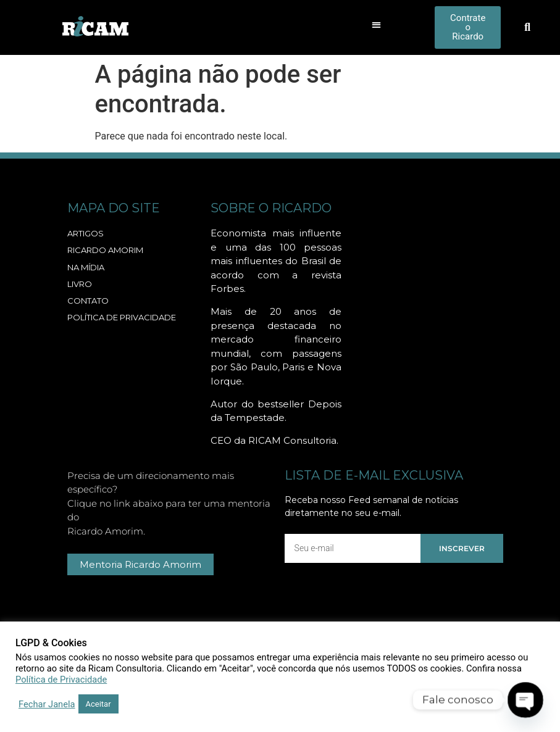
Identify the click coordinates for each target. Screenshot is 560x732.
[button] (376, 24)
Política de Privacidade (61, 680)
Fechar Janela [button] (47, 704)
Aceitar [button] (98, 704)
